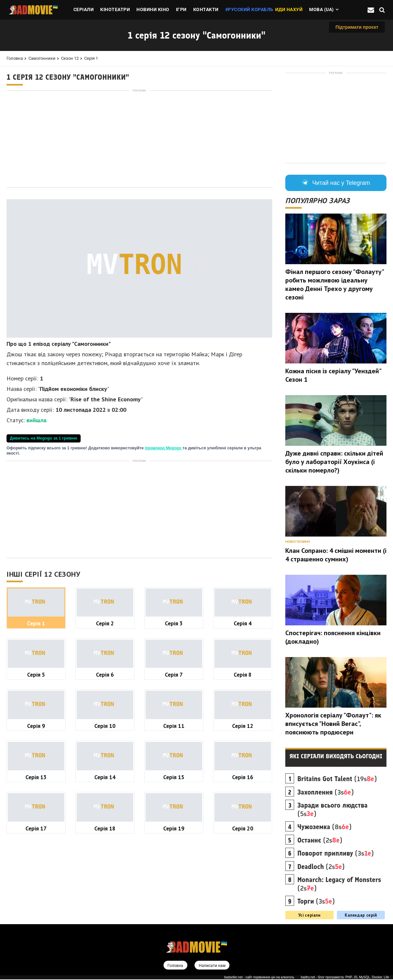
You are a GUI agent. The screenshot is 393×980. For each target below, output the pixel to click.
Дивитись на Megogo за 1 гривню (44, 438)
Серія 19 (174, 828)
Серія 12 (243, 726)
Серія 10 (105, 726)
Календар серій (361, 915)
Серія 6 (105, 675)
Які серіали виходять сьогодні (336, 756)
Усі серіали (309, 915)
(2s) (320, 840)
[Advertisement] (139, 139)
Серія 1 (91, 58)
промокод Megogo (164, 448)
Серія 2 (105, 623)
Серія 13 (36, 777)
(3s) (326, 792)
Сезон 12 (70, 58)
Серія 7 (174, 675)
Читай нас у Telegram (336, 183)
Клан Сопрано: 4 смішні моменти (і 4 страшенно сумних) (336, 555)
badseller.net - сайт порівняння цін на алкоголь (259, 978)
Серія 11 (174, 726)
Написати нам (212, 966)
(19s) (337, 779)
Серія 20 (243, 828)
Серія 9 (36, 726)
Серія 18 (105, 828)
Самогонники (42, 58)
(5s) (332, 810)
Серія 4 (243, 623)
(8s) (324, 827)
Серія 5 (36, 675)
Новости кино (298, 542)
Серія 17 (36, 828)
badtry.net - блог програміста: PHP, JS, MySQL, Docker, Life (345, 978)
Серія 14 (105, 777)
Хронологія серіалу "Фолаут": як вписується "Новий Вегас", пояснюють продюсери (333, 724)
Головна (15, 58)
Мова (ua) (322, 9)
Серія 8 (243, 675)
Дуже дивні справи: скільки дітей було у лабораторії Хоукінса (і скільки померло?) (334, 462)
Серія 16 (243, 777)
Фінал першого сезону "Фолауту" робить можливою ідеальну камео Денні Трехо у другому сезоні (334, 284)
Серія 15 (174, 777)
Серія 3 (174, 623)
